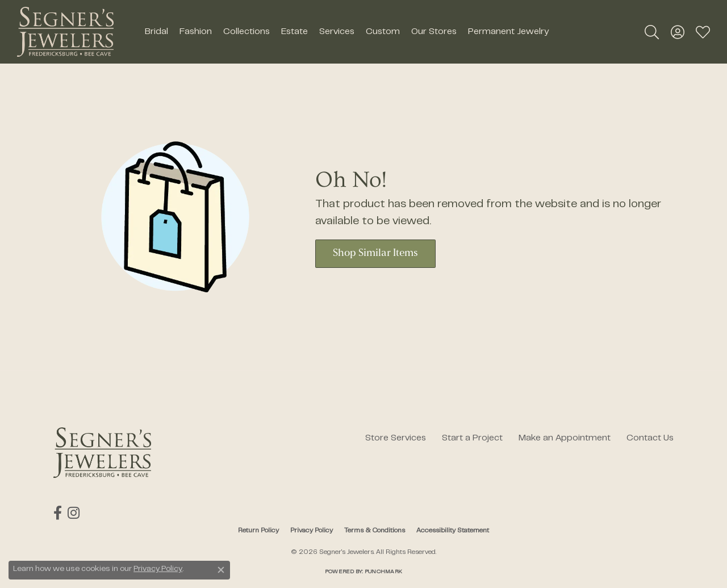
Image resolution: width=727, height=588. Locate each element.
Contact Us (650, 438)
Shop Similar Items (375, 253)
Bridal (156, 32)
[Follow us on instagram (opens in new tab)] (74, 513)
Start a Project (472, 438)
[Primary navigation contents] (346, 32)
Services (337, 32)
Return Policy (258, 531)
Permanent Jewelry (508, 32)
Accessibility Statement (453, 531)
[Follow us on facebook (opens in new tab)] (58, 513)
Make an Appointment (565, 438)
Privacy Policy (312, 531)
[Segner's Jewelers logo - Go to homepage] (65, 32)
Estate (294, 32)
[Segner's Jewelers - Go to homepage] (102, 453)
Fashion (196, 32)
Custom (383, 32)
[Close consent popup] (221, 570)
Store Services (396, 438)
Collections (246, 32)
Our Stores (434, 32)
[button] (652, 32)
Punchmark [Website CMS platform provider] (383, 572)
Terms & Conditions (375, 531)
